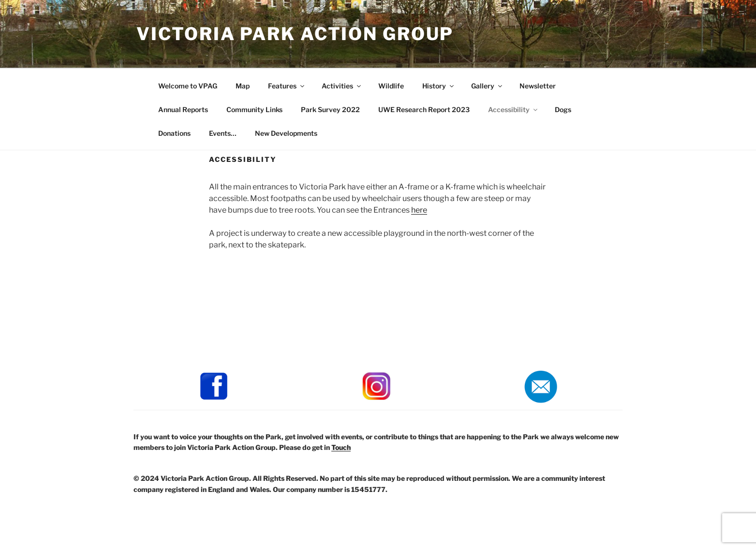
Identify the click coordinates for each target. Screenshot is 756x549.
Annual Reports (183, 109)
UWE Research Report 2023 (424, 109)
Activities (342, 86)
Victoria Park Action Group (295, 34)
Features (287, 86)
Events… (223, 133)
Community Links (254, 109)
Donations (174, 133)
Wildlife (391, 86)
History (439, 86)
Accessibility (513, 109)
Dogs (563, 109)
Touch (341, 447)
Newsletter (538, 86)
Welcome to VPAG (188, 86)
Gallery (487, 86)
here (419, 210)
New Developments (286, 133)
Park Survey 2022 (330, 109)
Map (243, 86)
